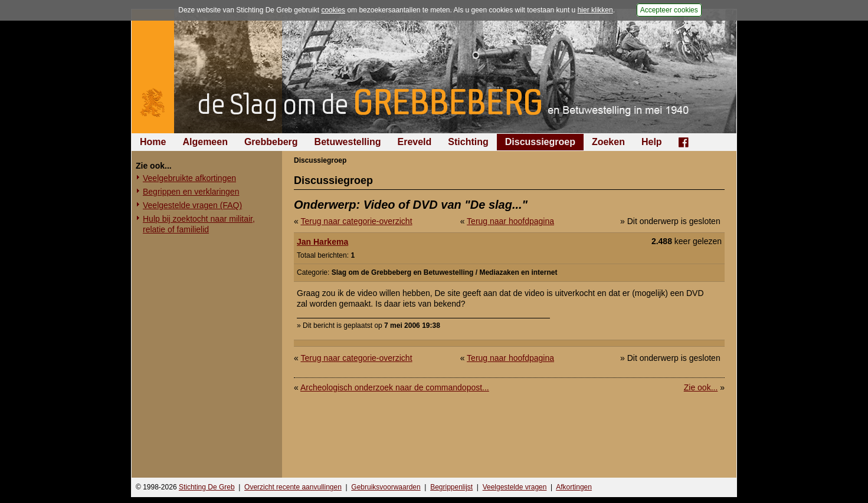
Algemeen (205, 142)
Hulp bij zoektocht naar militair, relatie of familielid (199, 224)
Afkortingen (574, 487)
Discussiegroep (540, 142)
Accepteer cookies (669, 10)
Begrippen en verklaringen (191, 192)
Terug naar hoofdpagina (510, 221)
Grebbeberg (271, 142)
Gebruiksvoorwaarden (386, 487)
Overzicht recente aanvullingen (293, 487)
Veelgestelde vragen (515, 487)
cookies (333, 10)
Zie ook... (701, 387)
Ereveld (415, 142)
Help (652, 142)
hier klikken (595, 10)
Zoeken (608, 142)
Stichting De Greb (207, 487)
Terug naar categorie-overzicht (356, 221)
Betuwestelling (348, 142)
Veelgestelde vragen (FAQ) (192, 205)
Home (153, 142)
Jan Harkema (322, 242)
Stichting (468, 142)
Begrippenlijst (451, 487)
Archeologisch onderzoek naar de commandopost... (395, 387)
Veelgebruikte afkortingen (189, 178)
